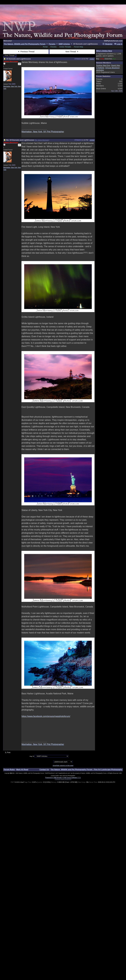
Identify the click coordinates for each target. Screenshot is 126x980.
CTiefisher (100, 68)
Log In (118, 44)
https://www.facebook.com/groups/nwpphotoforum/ (46, 716)
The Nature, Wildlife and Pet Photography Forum (25, 44)
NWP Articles (64, 44)
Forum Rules (9, 769)
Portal (45, 47)
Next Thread (72, 52)
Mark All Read (22, 769)
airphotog (100, 70)
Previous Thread (26, 52)
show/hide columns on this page (63, 765)
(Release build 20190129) (63, 779)
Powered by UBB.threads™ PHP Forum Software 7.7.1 (63, 778)
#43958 (92, 140)
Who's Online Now (104, 51)
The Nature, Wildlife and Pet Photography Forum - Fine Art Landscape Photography (86, 769)
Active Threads (65, 47)
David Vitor (116, 65)
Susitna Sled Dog (103, 65)
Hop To (32, 756)
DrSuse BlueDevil (112, 68)
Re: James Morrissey (42, 140)
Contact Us (44, 769)
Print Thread (10, 55)
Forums (52, 44)
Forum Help (78, 47)
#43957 (92, 59)
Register (108, 44)
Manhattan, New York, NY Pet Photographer (43, 132)
